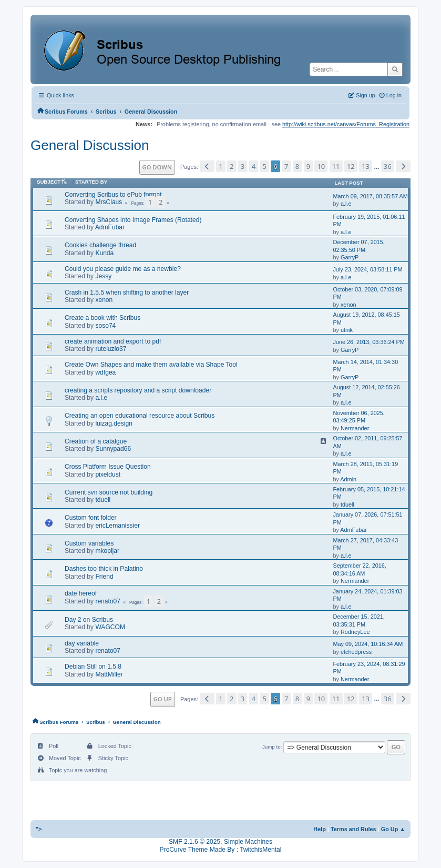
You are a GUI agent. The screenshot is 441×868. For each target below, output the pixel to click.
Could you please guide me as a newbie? (123, 269)
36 (388, 166)
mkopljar (107, 551)
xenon (104, 300)
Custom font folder (91, 518)
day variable (82, 643)
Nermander (355, 428)
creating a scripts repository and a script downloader (138, 390)
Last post (348, 183)
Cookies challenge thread (100, 245)
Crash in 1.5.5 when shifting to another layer (127, 292)
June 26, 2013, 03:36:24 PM (368, 342)
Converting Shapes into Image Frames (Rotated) (133, 220)
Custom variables (89, 543)
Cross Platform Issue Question (108, 467)
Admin (348, 479)
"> (39, 829)
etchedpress (356, 652)
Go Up (163, 699)
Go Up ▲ (393, 829)
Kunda (104, 253)
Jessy (103, 276)
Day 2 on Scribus (89, 620)
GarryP (350, 257)
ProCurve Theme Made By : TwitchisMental (221, 850)
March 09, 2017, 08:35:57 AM (370, 196)
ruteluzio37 (111, 349)
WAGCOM (110, 627)
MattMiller (109, 674)
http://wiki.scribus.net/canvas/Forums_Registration (346, 124)
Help (320, 829)
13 (366, 166)
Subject (54, 182)
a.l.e (346, 204)
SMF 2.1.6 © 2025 (194, 842)
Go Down (157, 167)
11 (336, 166)
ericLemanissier (117, 526)
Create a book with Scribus (102, 318)
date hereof (81, 593)
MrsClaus (109, 202)
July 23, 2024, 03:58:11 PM (367, 269)
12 (351, 166)
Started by (91, 182)
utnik (347, 330)
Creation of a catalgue (96, 441)
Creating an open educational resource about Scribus (140, 416)
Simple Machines (248, 842)
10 (321, 166)
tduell (103, 500)
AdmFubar (110, 227)
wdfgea (105, 372)
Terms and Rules (353, 829)
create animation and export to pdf (113, 341)
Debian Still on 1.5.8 (93, 667)
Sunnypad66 (113, 449)
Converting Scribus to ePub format (113, 195)
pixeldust (108, 475)
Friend (104, 577)
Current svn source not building (109, 492)
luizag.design (114, 423)
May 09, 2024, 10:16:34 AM (368, 644)
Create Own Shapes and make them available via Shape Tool (151, 365)
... (377, 167)
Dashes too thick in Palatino (104, 569)
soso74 (105, 326)
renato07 (108, 601)
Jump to (271, 747)
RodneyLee (355, 632)
